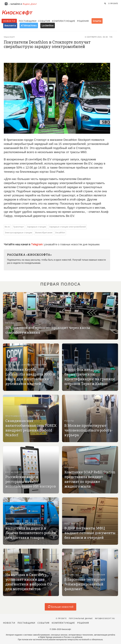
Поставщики (28, 21)
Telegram (37, 244)
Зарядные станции (36, 227)
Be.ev (7, 227)
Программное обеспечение (22, 416)
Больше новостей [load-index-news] (61, 607)
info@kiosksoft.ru (105, 618)
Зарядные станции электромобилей (67, 227)
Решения (83, 21)
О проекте (113, 3)
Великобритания (44, 233)
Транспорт (9, 37)
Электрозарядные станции (18, 233)
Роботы (69, 421)
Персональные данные (81, 618)
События (44, 21)
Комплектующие (64, 21)
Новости (9, 21)
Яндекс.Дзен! (29, 4)
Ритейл (10, 323)
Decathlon (60, 233)
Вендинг (70, 467)
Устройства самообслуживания (26, 365)
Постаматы (71, 523)
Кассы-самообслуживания (22, 472)
